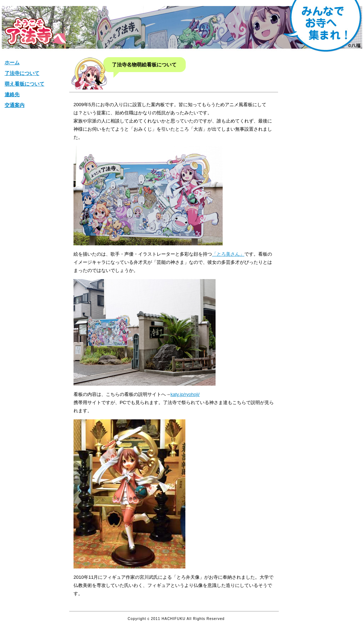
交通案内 (15, 105)
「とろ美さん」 (228, 254)
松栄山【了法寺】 (35, 31)
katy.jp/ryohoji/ (185, 394)
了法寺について (22, 73)
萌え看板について (25, 84)
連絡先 (12, 94)
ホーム (12, 62)
